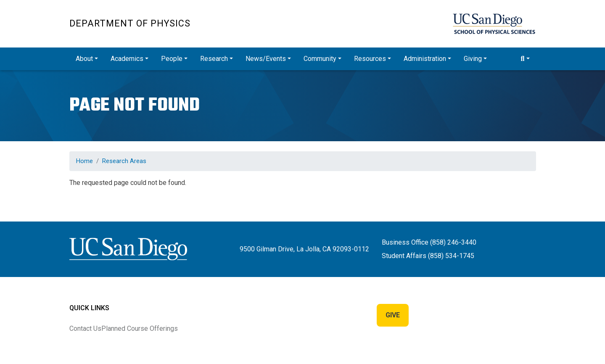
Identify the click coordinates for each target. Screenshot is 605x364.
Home (85, 161)
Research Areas (124, 161)
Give (393, 315)
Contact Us (85, 328)
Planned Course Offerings (140, 328)
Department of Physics (130, 23)
